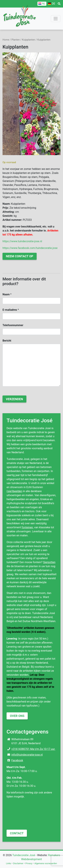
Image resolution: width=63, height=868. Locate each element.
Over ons (17, 716)
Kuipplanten (29, 40)
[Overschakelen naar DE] (52, 4)
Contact (17, 833)
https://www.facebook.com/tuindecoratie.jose (30, 248)
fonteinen (27, 527)
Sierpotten (49, 562)
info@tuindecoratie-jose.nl (27, 755)
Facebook (17, 760)
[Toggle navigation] (56, 19)
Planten (16, 40)
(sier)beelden (14, 491)
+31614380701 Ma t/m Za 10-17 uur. (33, 749)
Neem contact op (20, 256)
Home (6, 40)
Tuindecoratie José (24, 855)
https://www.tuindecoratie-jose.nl (22, 241)
